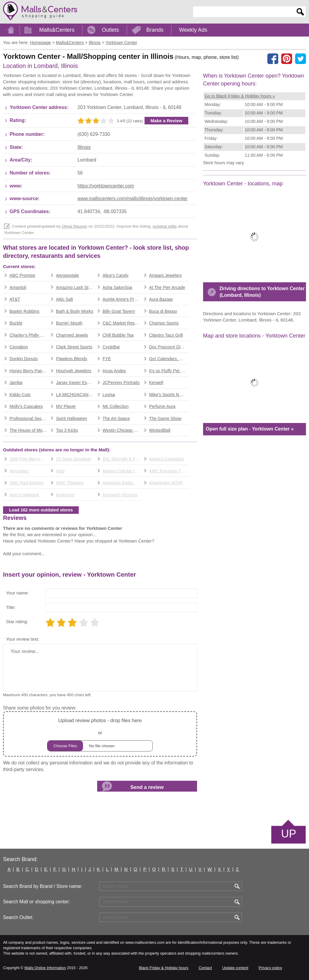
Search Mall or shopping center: (37, 902)
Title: (11, 607)
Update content (235, 968)
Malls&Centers (57, 30)
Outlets (110, 30)
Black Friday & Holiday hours (164, 968)
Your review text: (23, 639)
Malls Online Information (45, 968)
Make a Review (167, 121)
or (100, 734)
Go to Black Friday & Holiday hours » (240, 96)
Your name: (18, 593)
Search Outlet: (18, 917)
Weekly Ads (193, 30)
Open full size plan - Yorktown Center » (250, 429)
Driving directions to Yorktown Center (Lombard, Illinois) (262, 292)
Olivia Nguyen (75, 226)
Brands (155, 30)
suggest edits (165, 226)
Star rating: (17, 621)
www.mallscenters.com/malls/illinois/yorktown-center (133, 199)
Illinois (84, 147)
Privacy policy (270, 968)
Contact (205, 968)
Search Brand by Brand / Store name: (43, 886)
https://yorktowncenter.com (106, 186)
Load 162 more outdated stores (41, 510)
